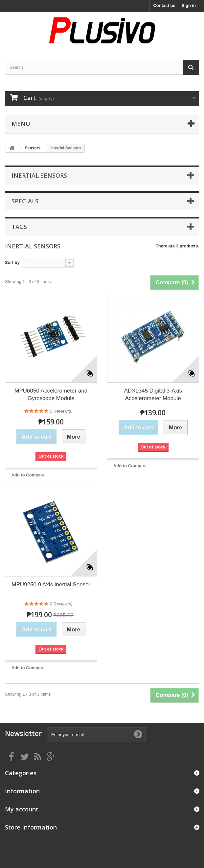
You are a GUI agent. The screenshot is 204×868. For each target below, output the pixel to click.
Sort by (12, 262)
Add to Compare (28, 475)
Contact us (164, 5)
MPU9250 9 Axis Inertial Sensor (51, 585)
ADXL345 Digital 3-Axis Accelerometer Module (153, 395)
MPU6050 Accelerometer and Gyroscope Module (51, 395)
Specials (25, 201)
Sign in (189, 5)
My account (22, 809)
